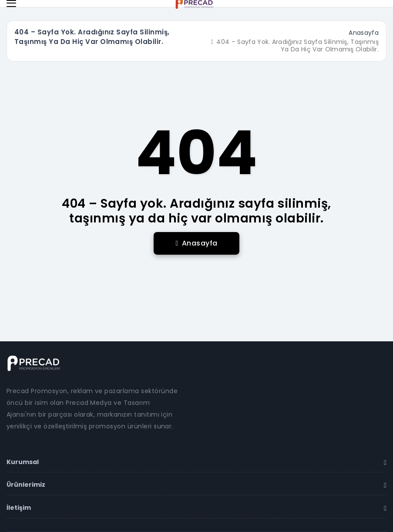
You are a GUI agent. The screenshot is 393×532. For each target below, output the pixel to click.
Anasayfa (364, 33)
